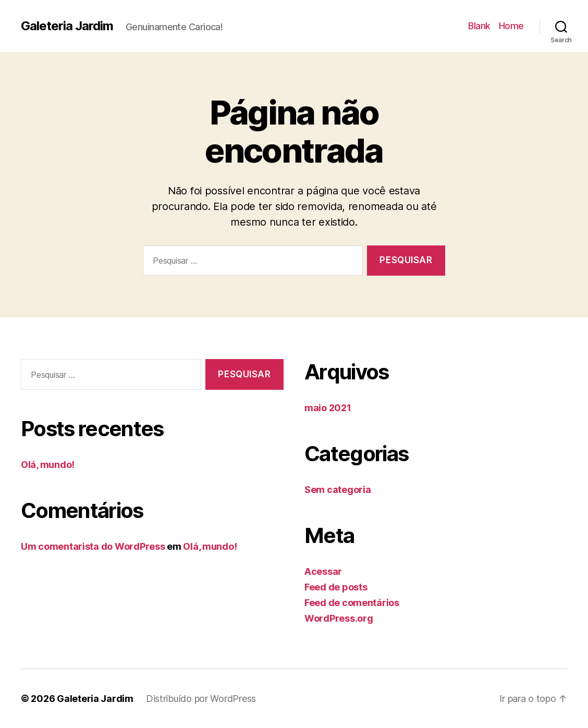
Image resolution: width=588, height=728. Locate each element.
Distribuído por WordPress (201, 699)
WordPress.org (339, 618)
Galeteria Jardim (67, 26)
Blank (479, 26)
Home (511, 26)
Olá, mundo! (48, 465)
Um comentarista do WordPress (93, 546)
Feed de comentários (352, 603)
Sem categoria (338, 490)
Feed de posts (336, 587)
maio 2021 (328, 408)
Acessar (323, 571)
